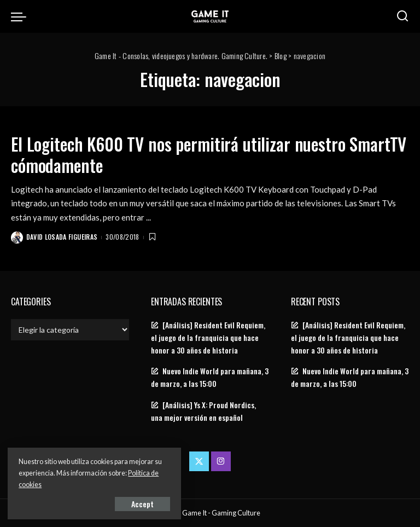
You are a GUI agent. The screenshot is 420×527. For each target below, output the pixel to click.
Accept (134, 503)
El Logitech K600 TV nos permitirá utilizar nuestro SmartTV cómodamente (181, 154)
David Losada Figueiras (62, 237)
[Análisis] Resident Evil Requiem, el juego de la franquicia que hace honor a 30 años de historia (208, 337)
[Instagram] (221, 461)
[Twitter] (199, 461)
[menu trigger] (21, 16)
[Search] (402, 16)
